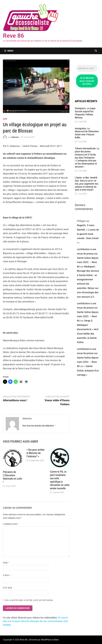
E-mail (7, 575)
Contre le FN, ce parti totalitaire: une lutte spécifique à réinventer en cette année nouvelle (60, 480)
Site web (8, 588)
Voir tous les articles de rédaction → (39, 426)
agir (5, 119)
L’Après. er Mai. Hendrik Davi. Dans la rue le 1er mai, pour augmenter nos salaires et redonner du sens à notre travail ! (86, 184)
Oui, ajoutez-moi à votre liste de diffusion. (28, 600)
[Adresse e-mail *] (87, 68)
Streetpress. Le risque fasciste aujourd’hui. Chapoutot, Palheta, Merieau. (85, 113)
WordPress (46, 640)
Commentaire (11, 524)
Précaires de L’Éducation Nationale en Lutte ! (12, 477)
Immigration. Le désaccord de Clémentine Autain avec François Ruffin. (87, 133)
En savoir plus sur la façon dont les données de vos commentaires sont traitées (35, 621)
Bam (57, 640)
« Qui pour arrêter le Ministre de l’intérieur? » (35, 453)
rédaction (15, 137)
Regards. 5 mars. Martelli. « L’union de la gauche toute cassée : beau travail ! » (88, 234)
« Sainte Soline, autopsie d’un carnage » (88, 370)
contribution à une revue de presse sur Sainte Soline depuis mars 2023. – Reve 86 (88, 258)
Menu (9, 51)
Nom (6, 563)
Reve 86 (13, 36)
